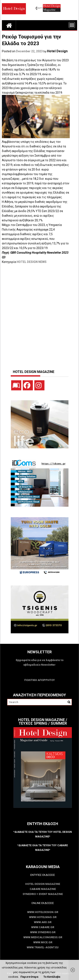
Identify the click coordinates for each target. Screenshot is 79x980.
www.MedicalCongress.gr (43, 937)
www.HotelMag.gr (43, 917)
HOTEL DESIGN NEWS (32, 262)
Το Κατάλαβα (52, 977)
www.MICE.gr (43, 942)
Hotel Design (57, 51)
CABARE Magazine (43, 889)
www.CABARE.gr (43, 927)
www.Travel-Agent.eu (43, 947)
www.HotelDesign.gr (43, 912)
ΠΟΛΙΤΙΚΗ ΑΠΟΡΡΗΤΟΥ (39, 680)
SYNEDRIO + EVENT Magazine (43, 894)
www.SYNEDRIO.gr (43, 932)
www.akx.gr (43, 922)
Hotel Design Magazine (43, 884)
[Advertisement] (39, 314)
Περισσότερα (29, 977)
